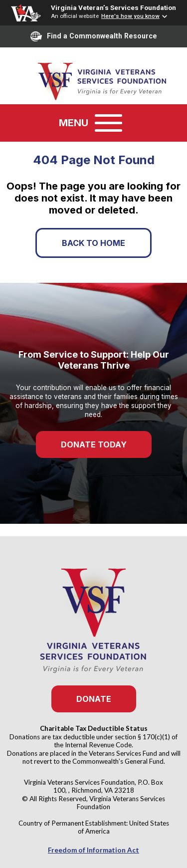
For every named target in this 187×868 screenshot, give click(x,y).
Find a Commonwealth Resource (94, 36)
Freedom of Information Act (93, 850)
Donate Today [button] (94, 444)
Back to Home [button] (93, 243)
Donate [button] (94, 699)
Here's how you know (130, 16)
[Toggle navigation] (108, 123)
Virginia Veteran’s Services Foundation (113, 7)
